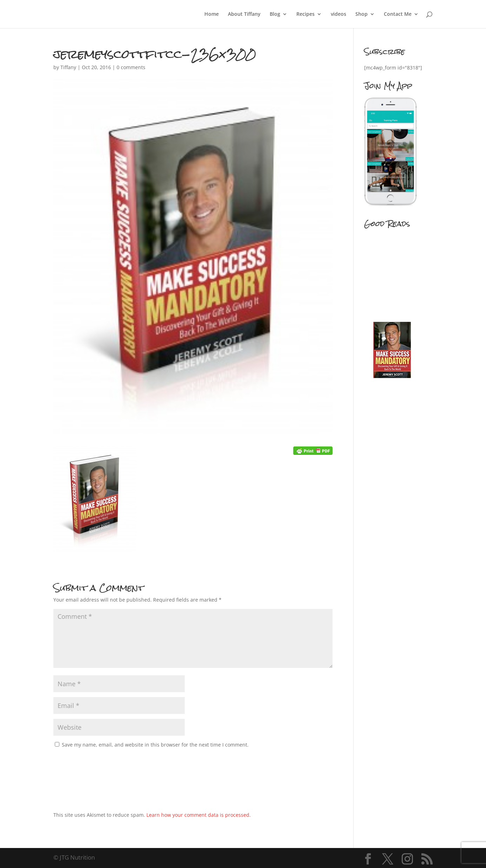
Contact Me (398, 14)
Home (212, 14)
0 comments (131, 67)
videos (339, 14)
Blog (275, 14)
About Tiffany (244, 14)
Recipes (306, 14)
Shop (362, 14)
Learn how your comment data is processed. (199, 815)
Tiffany (68, 67)
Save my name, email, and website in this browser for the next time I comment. (155, 745)
